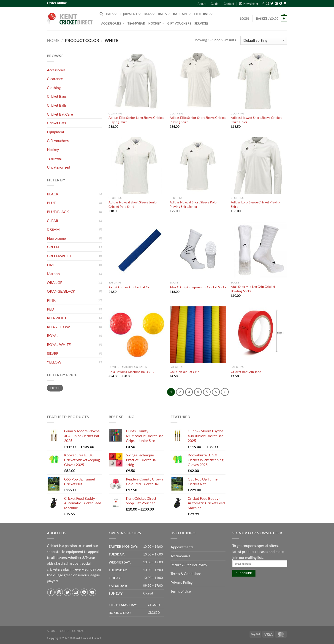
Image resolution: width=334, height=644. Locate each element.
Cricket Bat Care (60, 114)
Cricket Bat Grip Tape (246, 372)
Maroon (53, 273)
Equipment (130, 14)
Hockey (156, 23)
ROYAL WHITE (59, 344)
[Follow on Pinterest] (281, 4)
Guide (215, 4)
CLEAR (53, 221)
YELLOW (54, 362)
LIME (51, 265)
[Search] (101, 14)
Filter (55, 388)
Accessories (113, 23)
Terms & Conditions (186, 573)
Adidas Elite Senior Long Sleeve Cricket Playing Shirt (136, 120)
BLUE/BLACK (58, 212)
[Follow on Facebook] (263, 4)
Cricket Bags (57, 96)
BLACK (53, 194)
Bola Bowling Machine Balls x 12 (132, 372)
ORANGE (55, 282)
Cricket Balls (57, 105)
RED (50, 309)
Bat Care (182, 14)
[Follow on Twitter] (272, 4)
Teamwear (136, 23)
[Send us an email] (276, 4)
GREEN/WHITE (59, 256)
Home (53, 40)
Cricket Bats (57, 123)
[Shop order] (264, 40)
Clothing (203, 14)
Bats (111, 14)
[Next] (225, 392)
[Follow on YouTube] (285, 4)
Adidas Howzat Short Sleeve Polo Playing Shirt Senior (193, 204)
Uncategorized (58, 167)
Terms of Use (181, 591)
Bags (149, 14)
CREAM (53, 229)
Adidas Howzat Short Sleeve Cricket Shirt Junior (256, 120)
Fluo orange (56, 238)
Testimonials (180, 556)
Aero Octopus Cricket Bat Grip (130, 287)
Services (201, 23)
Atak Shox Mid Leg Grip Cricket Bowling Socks (253, 289)
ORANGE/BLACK (61, 291)
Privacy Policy (182, 582)
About (202, 4)
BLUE (51, 203)
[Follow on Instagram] (267, 4)
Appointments (182, 547)
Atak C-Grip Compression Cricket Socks (198, 287)
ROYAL (53, 335)
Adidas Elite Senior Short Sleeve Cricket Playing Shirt (198, 120)
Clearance (55, 79)
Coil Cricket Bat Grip (185, 372)
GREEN (53, 247)
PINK (51, 300)
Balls (164, 14)
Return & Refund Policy (189, 565)
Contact (229, 4)
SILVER (53, 353)
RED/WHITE (57, 318)
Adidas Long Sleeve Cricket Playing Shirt (255, 204)
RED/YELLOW (58, 327)
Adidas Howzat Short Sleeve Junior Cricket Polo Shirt (133, 204)
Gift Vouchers (179, 23)
